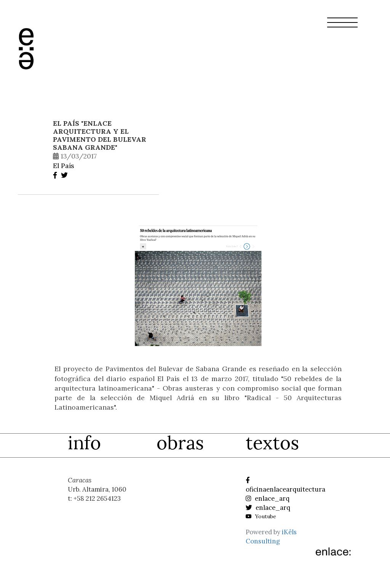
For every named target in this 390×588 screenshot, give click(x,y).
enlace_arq (268, 498)
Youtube (261, 516)
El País (64, 166)
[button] (342, 27)
